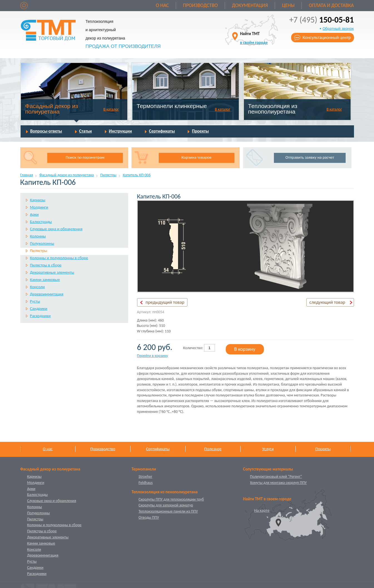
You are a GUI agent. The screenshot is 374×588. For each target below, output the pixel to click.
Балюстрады (41, 222)
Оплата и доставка (331, 5)
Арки (34, 214)
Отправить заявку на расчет (310, 157)
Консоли (38, 287)
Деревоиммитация (47, 294)
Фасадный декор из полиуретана (51, 109)
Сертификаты (162, 131)
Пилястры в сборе (46, 265)
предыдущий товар (165, 302)
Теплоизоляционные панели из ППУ (168, 511)
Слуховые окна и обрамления (56, 229)
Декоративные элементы (52, 272)
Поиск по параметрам (85, 157)
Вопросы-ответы (46, 131)
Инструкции (121, 131)
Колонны (38, 236)
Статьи (86, 131)
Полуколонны (42, 243)
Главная (27, 175)
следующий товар (327, 302)
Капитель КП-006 (137, 175)
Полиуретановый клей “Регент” (276, 476)
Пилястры (108, 175)
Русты (35, 301)
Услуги (268, 449)
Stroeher (145, 476)
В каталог (111, 109)
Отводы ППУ (149, 517)
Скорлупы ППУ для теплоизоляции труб (171, 499)
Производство (200, 5)
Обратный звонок (338, 28)
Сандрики (39, 308)
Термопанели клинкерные (172, 106)
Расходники (40, 316)
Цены (288, 5)
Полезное (213, 449)
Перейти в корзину (153, 356)
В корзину (245, 349)
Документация (250, 5)
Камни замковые (45, 280)
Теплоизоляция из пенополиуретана (273, 109)
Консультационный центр (327, 37)
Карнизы (38, 200)
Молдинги (39, 207)
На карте (262, 510)
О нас (162, 5)
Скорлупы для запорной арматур (166, 505)
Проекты (200, 131)
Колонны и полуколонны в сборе (59, 258)
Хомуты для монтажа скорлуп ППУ (278, 483)
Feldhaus (146, 483)
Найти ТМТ (254, 38)
